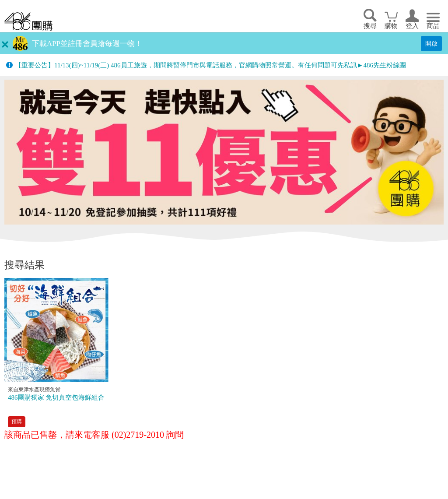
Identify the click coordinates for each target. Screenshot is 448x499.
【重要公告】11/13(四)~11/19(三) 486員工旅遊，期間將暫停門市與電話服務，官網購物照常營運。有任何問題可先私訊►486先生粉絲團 (210, 65)
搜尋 (370, 26)
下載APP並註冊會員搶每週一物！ (87, 44)
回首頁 (28, 21)
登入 (412, 26)
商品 (433, 26)
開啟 (431, 43)
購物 (391, 26)
